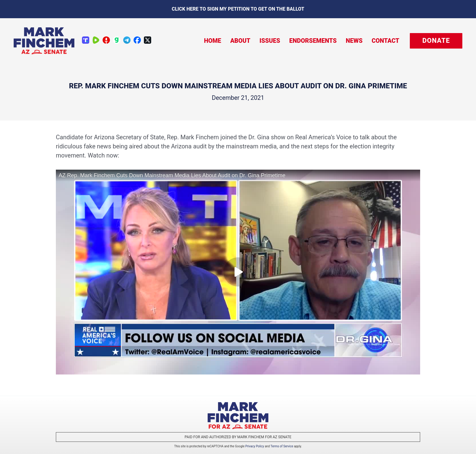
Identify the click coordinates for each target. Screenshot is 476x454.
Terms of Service (282, 446)
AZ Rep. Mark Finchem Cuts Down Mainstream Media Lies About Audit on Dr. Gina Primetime (172, 175)
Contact (385, 41)
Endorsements (313, 41)
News (354, 41)
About (240, 41)
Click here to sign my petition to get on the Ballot (238, 9)
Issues (270, 41)
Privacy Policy (255, 446)
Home (213, 41)
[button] (436, 41)
